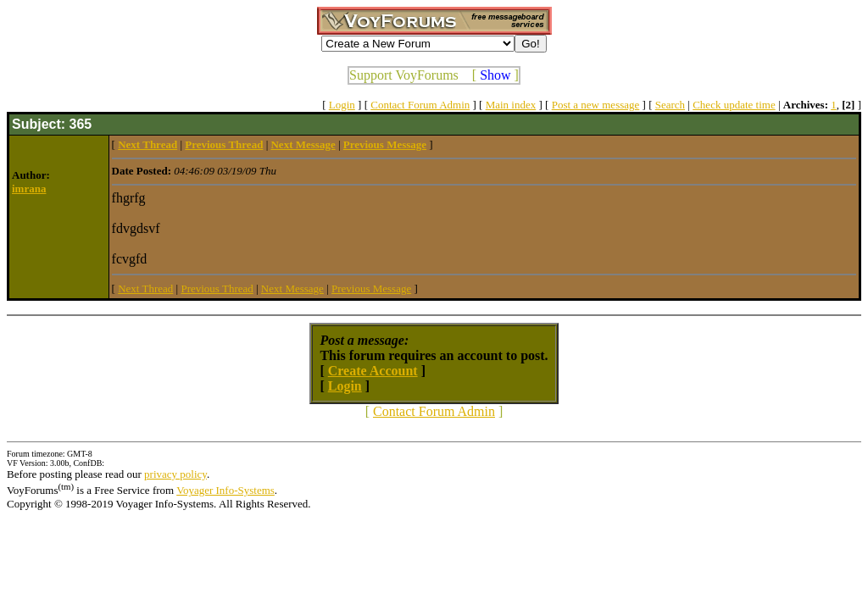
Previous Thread (217, 288)
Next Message (292, 288)
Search (670, 105)
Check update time (734, 105)
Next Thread (145, 288)
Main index (511, 105)
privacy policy (175, 474)
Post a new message (596, 105)
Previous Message (371, 288)
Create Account (373, 371)
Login (342, 105)
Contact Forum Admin (420, 105)
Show (495, 75)
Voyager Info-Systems (225, 490)
